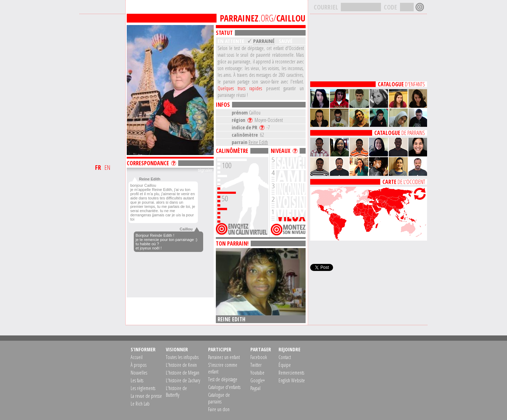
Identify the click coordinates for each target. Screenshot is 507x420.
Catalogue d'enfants (224, 387)
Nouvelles (139, 373)
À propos (139, 365)
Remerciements (291, 373)
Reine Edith (258, 142)
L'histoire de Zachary (183, 380)
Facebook (259, 357)
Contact (285, 357)
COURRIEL (326, 7)
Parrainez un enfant (224, 357)
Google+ (258, 380)
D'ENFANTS (401, 84)
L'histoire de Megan (183, 373)
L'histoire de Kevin (181, 365)
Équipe (285, 365)
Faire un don (219, 409)
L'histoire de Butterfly (176, 391)
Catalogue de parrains (219, 398)
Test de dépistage (223, 379)
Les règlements (143, 388)
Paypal (255, 388)
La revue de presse (146, 396)
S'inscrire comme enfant (223, 368)
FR (98, 167)
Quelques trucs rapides (240, 88)
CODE (390, 7)
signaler (205, 170)
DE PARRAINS (400, 133)
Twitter (256, 365)
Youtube (257, 373)
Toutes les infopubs (182, 357)
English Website (292, 380)
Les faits (137, 380)
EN (107, 167)
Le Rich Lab (140, 404)
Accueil (137, 357)
